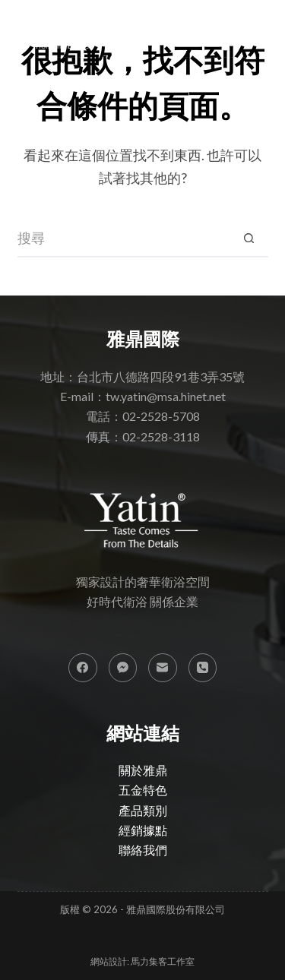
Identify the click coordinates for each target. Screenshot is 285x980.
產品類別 (143, 810)
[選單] (259, 28)
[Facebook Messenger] (123, 668)
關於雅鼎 (143, 770)
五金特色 (143, 790)
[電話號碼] (203, 668)
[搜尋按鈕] (249, 239)
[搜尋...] (124, 239)
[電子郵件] (163, 668)
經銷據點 (143, 830)
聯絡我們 (143, 850)
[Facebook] (83, 668)
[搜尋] (228, 28)
